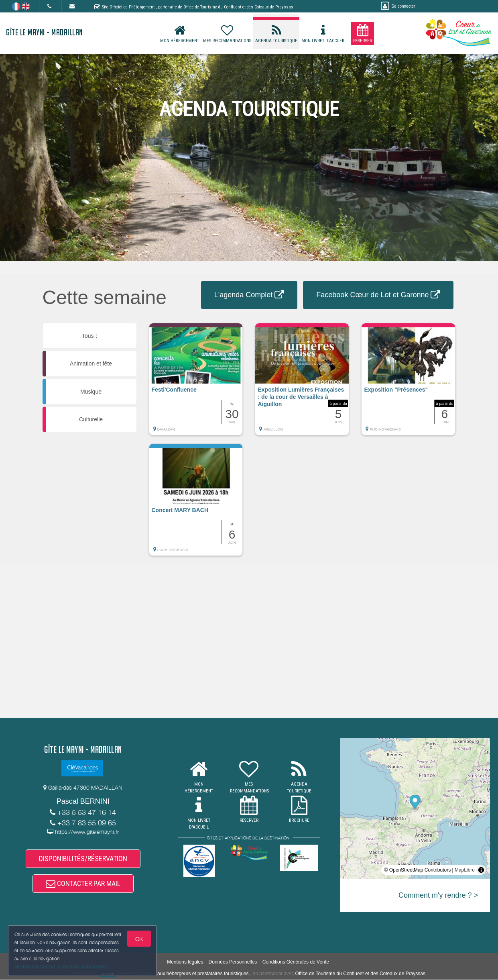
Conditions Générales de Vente (296, 962)
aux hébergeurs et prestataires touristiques (203, 974)
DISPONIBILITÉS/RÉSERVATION (83, 859)
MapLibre (465, 870)
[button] (196, 383)
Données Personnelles (233, 962)
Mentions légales (185, 962)
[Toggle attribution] (481, 870)
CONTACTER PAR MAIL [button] (83, 883)
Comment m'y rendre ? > (438, 895)
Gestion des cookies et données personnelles (61, 967)
